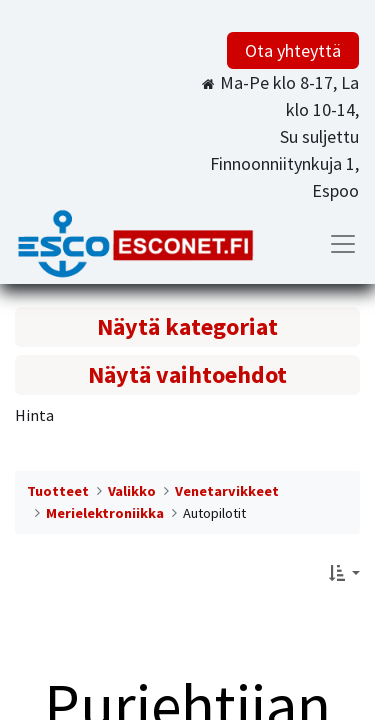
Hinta (34, 415)
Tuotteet (58, 491)
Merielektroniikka (105, 513)
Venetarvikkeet (227, 491)
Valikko (132, 491)
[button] (344, 573)
